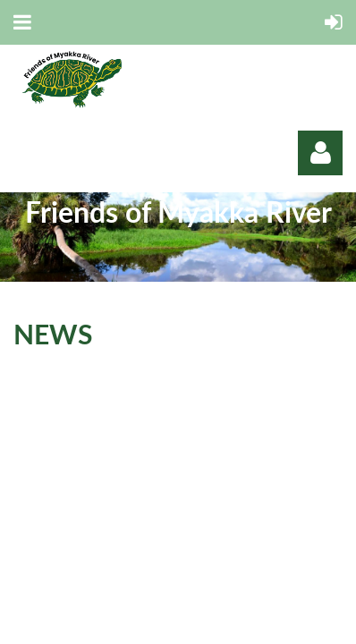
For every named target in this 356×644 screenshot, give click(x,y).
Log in (320, 153)
